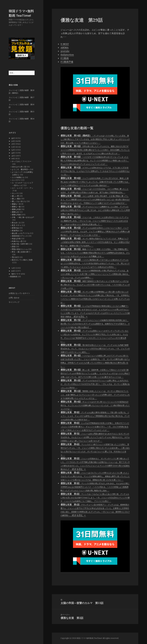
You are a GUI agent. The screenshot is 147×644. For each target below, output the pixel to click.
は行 (13, 153)
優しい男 (15, 196)
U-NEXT (65, 44)
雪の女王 (15, 257)
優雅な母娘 (16, 215)
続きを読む (81, 316)
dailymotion (67, 55)
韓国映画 (14, 277)
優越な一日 (16, 204)
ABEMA (65, 47)
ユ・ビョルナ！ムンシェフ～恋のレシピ (22, 184)
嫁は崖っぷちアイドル (21, 233)
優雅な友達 (16, 209)
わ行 (13, 271)
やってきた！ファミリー (22, 161)
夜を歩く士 (16, 223)
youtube (65, 51)
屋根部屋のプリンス (20, 236)
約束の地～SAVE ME (20, 244)
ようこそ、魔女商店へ (21, 169)
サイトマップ (14, 302)
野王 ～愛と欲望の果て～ (22, 252)
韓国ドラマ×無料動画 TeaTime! (21, 13)
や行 (13, 159)
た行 (13, 147)
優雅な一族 (16, 207)
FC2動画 (65, 58)
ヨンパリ (15, 193)
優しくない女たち (19, 201)
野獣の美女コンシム (20, 249)
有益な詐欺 (16, 239)
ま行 (13, 156)
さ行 (13, 144)
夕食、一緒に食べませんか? (23, 217)
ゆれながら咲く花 (19, 167)
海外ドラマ (16, 274)
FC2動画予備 (67, 62)
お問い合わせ (14, 298)
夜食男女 (15, 231)
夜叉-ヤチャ (17, 225)
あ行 (13, 138)
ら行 (13, 268)
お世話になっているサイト (19, 293)
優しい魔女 (16, 199)
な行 (13, 150)
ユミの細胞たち (18, 177)
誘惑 (14, 247)
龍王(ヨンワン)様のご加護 (22, 260)
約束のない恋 (17, 241)
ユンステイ (16, 180)
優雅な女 (15, 212)
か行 (13, 141)
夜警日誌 (15, 228)
